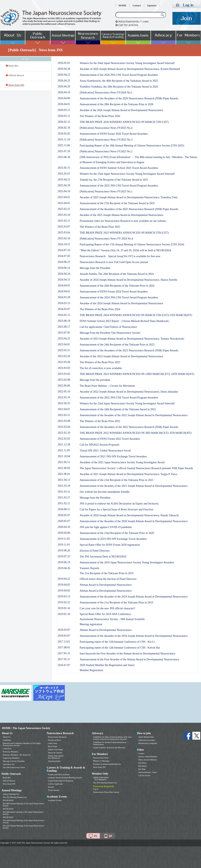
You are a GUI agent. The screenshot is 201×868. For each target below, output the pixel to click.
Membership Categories (148, 743)
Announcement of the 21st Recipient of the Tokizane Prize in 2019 (116, 603)
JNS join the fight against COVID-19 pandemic (106, 527)
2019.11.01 (64, 545)
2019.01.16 (64, 608)
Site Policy (143, 763)
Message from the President (95, 268)
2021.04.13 (64, 480)
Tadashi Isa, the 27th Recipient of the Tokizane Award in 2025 (114, 180)
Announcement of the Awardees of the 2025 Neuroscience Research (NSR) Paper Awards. (129, 209)
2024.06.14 (64, 268)
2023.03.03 (64, 368)
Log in (96, 789)
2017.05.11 (64, 659)
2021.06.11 (64, 462)
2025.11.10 (64, 139)
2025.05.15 (64, 168)
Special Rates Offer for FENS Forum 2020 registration (110, 545)
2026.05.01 (64, 63)
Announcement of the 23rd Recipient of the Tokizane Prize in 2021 (117, 480)
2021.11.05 (64, 450)
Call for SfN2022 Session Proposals (99, 445)
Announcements (54, 761)
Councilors (7, 749)
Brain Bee (13, 66)
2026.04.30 (64, 69)
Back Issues (53, 746)
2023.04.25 (64, 339)
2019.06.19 (64, 562)
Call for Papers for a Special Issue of (116, 509)
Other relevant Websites (148, 760)
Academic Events (55, 800)
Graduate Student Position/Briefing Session (65, 778)
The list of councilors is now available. (101, 368)
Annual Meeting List (11, 794)
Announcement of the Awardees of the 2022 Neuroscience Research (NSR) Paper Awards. (129, 427)
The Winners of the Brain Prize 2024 (100, 309)
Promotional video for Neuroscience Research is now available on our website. (123, 221)
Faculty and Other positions (59, 774)
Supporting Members (11, 758)
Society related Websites (148, 757)
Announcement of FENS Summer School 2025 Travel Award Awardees (119, 168)
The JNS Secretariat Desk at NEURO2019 (103, 557)
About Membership (146, 737)
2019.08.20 (64, 550)
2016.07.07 (64, 665)
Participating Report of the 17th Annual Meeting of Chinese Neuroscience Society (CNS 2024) (132, 244)
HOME (122, 5)
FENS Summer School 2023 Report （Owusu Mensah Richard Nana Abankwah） (125, 321)
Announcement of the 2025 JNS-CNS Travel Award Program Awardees (119, 186)
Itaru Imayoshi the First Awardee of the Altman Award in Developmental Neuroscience (127, 654)
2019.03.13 (64, 596)
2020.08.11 (64, 509)
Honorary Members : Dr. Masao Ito (17, 755)
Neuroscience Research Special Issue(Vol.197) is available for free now (120, 256)
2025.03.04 (64, 233)
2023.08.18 (64, 321)
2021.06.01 (64, 474)
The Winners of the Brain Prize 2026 (100, 116)
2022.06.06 (64, 386)
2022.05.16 (64, 392)
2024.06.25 (64, 262)
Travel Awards (54, 790)
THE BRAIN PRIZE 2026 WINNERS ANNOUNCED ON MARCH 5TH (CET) (124, 122)
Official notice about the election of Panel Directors (108, 579)
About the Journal (55, 753)
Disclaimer (143, 766)
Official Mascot (16, 75)
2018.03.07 (64, 630)
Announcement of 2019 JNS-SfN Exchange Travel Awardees (113, 539)
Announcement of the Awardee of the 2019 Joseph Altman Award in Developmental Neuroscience (134, 597)
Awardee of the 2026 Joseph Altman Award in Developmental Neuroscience (121, 110)
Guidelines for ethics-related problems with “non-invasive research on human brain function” (113, 738)
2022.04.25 (64, 403)
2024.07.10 (64, 250)
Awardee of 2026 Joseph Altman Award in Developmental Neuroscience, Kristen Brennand (130, 69)
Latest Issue (53, 743)
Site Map (142, 769)
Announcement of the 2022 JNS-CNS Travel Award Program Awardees (119, 398)
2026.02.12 (64, 122)
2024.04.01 (64, 286)
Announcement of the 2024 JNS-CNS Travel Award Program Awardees (119, 297)
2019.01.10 (64, 614)
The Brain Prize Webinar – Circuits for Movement (107, 386)
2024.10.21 (64, 244)
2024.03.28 (64, 297)
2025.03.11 (64, 221)
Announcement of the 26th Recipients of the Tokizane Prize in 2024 (117, 286)
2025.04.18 (64, 185)
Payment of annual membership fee (107, 764)
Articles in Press (54, 740)
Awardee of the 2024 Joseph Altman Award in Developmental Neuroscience (121, 303)
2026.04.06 (64, 98)
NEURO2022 (8, 817)
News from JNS (9, 784)
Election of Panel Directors (95, 551)
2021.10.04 (64, 456)
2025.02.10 (64, 238)
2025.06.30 (64, 157)
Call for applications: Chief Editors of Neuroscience (108, 327)
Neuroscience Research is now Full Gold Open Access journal (114, 262)
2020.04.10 (64, 527)
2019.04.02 (64, 585)
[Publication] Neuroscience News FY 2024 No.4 (106, 239)
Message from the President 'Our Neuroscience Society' (110, 333)
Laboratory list (9, 764)
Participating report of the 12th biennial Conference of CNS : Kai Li (117, 642)
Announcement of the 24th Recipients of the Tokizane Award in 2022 (118, 409)
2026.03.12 (64, 116)
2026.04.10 (64, 92)
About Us (7, 737)
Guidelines (7, 740)
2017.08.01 (64, 647)
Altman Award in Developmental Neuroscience (106, 585)
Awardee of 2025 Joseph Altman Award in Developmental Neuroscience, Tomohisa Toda (129, 197)
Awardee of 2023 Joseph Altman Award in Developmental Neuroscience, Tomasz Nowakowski (132, 339)
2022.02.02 (64, 439)
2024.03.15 (64, 303)
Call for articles (144, 775)
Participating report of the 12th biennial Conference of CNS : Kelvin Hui (120, 648)
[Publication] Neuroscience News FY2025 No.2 (106, 151)
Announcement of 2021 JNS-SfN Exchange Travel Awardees (113, 456)
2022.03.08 (64, 421)
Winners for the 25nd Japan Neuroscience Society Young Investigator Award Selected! (127, 174)
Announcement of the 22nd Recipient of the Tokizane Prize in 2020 (117, 533)
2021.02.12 (64, 503)
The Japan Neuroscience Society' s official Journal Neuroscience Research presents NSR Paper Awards (136, 468)
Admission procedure (147, 740)
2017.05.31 (64, 653)
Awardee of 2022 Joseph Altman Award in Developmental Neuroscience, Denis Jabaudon (129, 392)
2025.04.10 (64, 191)
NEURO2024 (8, 809)
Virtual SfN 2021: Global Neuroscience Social (105, 451)
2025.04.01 (64, 197)
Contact (137, 5)
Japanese (152, 5)
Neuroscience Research (57, 737)
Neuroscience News (101, 758)
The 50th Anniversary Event (14, 767)
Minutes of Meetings (101, 761)
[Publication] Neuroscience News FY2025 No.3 (106, 140)
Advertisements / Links (147, 772)
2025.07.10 (64, 151)
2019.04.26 (64, 568)
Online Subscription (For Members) (56, 757)
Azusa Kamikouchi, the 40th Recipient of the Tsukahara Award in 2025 (119, 81)
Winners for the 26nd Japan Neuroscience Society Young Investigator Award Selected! (127, 63)
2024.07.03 (64, 256)
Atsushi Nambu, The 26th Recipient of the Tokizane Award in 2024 (117, 274)
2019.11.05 (64, 539)
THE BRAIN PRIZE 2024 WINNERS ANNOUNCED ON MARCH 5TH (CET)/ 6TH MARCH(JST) (136, 315)
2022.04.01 (64, 409)
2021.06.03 (64, 468)
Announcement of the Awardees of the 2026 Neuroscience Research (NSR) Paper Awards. (129, 98)
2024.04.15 (64, 280)
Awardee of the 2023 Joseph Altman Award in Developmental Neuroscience (121, 356)
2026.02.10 (64, 128)
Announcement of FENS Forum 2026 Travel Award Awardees (114, 134)
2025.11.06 (64, 145)
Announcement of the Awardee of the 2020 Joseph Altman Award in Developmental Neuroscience (134, 521)
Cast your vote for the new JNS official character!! (108, 608)
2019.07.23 (64, 556)
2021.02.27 (64, 498)
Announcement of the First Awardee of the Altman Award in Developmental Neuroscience (129, 659)
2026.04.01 (64, 104)
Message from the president (95, 380)
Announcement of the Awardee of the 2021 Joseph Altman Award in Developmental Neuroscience (134, 486)
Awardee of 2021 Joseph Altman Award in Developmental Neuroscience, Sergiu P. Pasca (128, 474)
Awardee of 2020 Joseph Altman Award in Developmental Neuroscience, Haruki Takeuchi (129, 515)
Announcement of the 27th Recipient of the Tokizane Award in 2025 (117, 203)
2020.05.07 (64, 515)
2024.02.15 (64, 315)
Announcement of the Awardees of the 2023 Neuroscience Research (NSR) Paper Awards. (129, 350)
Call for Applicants (55, 784)
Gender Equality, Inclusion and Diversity (109, 748)
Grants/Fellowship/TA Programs (61, 781)
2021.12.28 (64, 445)
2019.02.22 (64, 602)
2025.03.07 (64, 227)
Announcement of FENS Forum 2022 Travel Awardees (110, 439)
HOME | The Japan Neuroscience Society (26, 728)
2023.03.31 (64, 350)
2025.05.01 (64, 174)
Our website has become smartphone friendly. (105, 492)
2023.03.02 (64, 374)
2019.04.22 (64, 579)
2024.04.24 (64, 274)
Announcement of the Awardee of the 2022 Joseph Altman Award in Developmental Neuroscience (134, 415)
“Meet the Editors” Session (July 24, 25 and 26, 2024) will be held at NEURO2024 (125, 250)
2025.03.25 (64, 209)
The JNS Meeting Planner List (15, 797)
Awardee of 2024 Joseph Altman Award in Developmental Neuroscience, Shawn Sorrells (128, 280)
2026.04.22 (64, 81)
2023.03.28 (64, 362)
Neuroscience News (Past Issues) (106, 792)
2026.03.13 (64, 110)
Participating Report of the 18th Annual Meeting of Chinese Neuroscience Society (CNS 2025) (132, 146)
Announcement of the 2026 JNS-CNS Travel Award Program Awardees (119, 75)
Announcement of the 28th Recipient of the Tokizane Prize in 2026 (116, 104)
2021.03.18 (64, 486)
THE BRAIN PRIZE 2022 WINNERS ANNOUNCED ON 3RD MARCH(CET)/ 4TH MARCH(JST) (136, 433)
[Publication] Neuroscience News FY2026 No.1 (106, 93)
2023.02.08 (64, 380)
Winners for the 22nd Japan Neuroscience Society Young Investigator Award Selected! (127, 403)
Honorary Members (11, 752)
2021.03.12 (64, 492)
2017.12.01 (64, 642)
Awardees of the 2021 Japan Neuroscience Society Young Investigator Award (122, 462)
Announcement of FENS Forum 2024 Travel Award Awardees (114, 292)
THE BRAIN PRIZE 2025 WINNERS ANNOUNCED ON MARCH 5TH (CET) (124, 233)
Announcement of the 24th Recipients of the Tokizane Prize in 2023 (117, 345)
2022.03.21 (64, 415)
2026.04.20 (64, 86)
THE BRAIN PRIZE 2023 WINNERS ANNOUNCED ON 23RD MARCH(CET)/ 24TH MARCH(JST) (137, 374)
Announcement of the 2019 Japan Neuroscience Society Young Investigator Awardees (127, 562)
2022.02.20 (64, 433)
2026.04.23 (64, 75)
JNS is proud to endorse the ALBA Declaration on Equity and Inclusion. (119, 504)
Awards (51, 787)
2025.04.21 (64, 180)
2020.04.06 (64, 533)
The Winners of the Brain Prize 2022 (100, 421)
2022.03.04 (64, 427)
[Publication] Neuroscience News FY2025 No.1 (106, 191)
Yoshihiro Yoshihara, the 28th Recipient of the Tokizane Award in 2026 (119, 87)
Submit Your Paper (55, 750)
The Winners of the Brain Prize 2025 (100, 227)
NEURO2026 (8, 800)
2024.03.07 (64, 309)
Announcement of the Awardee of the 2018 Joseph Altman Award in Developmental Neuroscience (134, 636)
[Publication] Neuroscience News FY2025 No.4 (106, 128)
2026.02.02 (64, 134)
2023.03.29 (64, 356)
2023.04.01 (64, 344)
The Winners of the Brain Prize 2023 (100, 362)
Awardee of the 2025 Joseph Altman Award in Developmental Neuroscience (121, 215)
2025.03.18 (64, 215)
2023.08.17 (64, 327)
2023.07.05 (64, 333)
